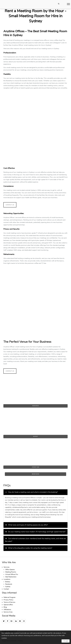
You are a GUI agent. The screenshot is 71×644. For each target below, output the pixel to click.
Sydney (8, 587)
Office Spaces (10, 570)
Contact (6, 589)
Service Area (8, 612)
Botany (8, 582)
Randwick (9, 584)
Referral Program (10, 597)
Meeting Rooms (11, 572)
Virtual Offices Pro (12, 574)
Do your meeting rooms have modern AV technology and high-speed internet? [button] (35, 532)
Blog (5, 607)
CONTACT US (10, 205)
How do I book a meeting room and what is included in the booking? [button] (31, 492)
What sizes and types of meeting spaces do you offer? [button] (26, 525)
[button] (68, 4)
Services (7, 567)
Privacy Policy (8, 600)
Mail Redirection (11, 577)
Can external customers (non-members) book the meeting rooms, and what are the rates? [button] (35, 540)
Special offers (8, 605)
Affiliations (7, 610)
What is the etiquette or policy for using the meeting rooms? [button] (29, 548)
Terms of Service (9, 602)
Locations (7, 579)
